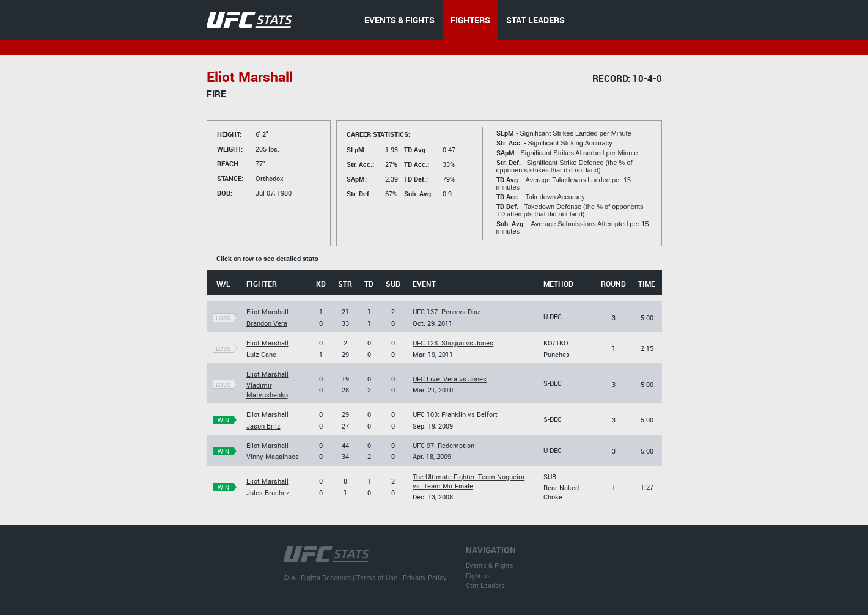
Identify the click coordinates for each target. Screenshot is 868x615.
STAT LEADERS (535, 20)
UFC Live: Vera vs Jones (450, 379)
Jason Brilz (263, 426)
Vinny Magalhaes (273, 456)
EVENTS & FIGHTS (399, 20)
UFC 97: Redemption (443, 445)
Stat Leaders (485, 585)
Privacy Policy (425, 577)
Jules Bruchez (268, 492)
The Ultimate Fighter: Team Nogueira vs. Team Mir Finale (469, 481)
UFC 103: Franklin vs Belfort (455, 414)
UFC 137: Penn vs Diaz (447, 311)
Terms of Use (377, 577)
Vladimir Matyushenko (267, 389)
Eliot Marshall (267, 311)
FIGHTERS (470, 20)
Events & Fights (490, 565)
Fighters (478, 576)
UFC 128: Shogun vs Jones (453, 343)
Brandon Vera (267, 323)
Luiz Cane (261, 354)
